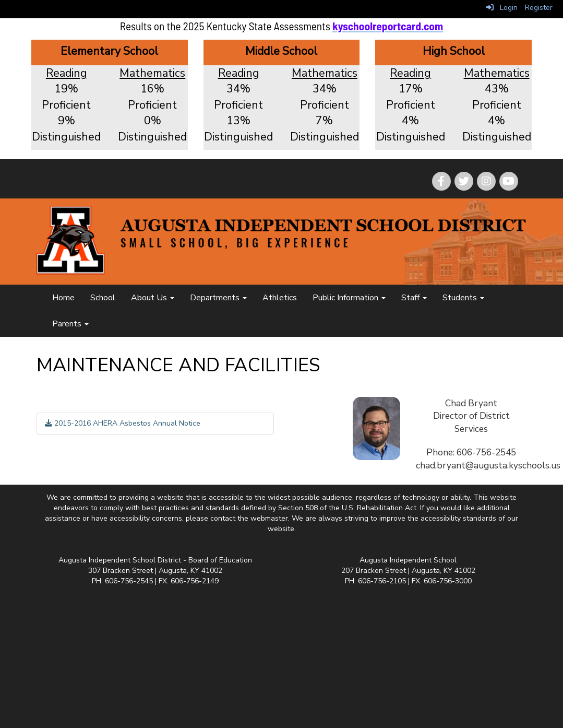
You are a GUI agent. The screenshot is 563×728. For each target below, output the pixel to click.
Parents (70, 324)
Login (502, 8)
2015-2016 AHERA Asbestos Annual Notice (123, 423)
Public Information (349, 298)
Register (539, 8)
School (103, 298)
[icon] (509, 181)
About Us (153, 298)
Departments (218, 298)
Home (63, 298)
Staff (414, 298)
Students (463, 298)
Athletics (280, 298)
